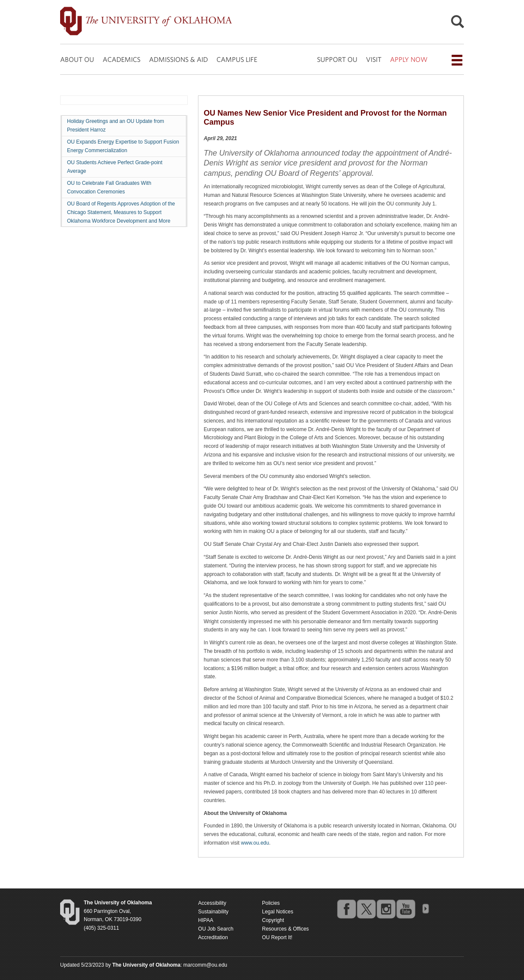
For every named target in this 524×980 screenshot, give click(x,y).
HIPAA (206, 920)
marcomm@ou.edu (205, 965)
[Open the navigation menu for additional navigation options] (457, 60)
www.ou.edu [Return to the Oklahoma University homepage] (255, 843)
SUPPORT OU (337, 59)
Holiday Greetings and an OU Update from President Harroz (116, 126)
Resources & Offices (285, 929)
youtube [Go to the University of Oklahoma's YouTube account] (405, 909)
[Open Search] (457, 24)
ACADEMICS (122, 59)
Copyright (273, 920)
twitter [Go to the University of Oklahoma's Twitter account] (366, 909)
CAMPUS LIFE (237, 59)
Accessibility (212, 903)
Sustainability (213, 912)
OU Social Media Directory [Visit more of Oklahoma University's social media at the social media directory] (425, 909)
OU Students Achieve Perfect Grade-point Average (115, 167)
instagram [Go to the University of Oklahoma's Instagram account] (386, 909)
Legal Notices (278, 912)
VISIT (374, 59)
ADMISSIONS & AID (178, 59)
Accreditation (213, 937)
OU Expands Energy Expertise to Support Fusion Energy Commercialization (123, 146)
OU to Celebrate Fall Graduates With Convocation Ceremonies (109, 187)
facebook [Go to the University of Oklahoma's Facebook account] (346, 909)
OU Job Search (216, 929)
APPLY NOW (409, 59)
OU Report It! (277, 937)
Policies (271, 903)
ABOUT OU (77, 59)
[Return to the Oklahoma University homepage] (118, 903)
